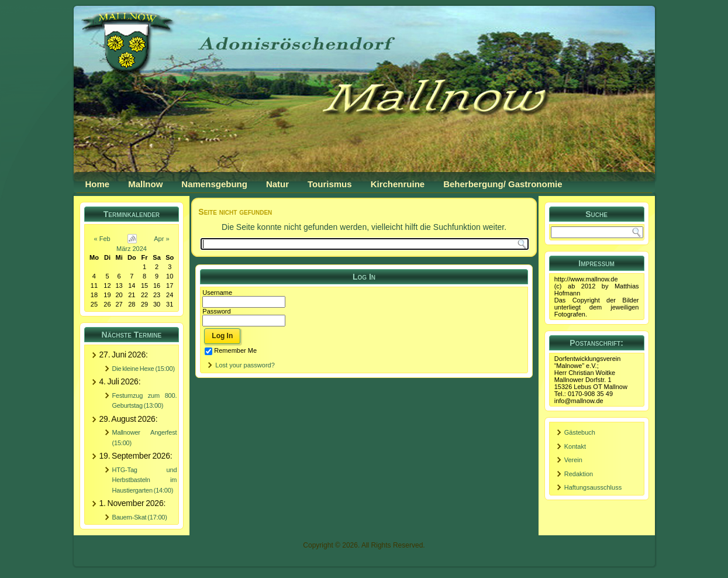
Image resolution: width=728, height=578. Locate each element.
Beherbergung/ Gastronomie (503, 184)
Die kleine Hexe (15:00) (144, 369)
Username (217, 293)
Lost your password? (245, 365)
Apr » (161, 239)
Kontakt (575, 446)
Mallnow (145, 184)
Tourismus (330, 184)
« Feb (102, 239)
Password (216, 311)
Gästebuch (580, 432)
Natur (277, 184)
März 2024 (132, 249)
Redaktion (579, 474)
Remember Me (231, 350)
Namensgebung (214, 184)
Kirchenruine (398, 184)
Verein (573, 460)
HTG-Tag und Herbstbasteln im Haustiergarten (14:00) (145, 480)
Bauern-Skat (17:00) (140, 517)
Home (98, 184)
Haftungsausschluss (593, 487)
